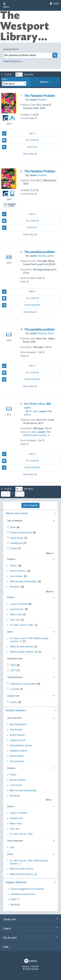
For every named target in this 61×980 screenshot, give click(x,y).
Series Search (17, 761)
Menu (6, 5)
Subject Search (18, 740)
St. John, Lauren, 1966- (22, 625)
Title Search (16, 730)
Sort (4, 79)
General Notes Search (21, 745)
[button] (45, 82)
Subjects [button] (11, 559)
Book (13, 527)
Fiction (14, 702)
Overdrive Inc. (17, 609)
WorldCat (15, 905)
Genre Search (17, 756)
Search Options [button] (13, 61)
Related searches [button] (16, 710)
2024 (13, 665)
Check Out (20, 147)
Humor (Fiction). (18, 571)
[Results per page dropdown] (19, 74)
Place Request (21, 305)
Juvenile (15, 689)
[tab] (45, 82)
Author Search (17, 735)
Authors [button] (11, 597)
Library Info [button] (30, 919)
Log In (56, 3)
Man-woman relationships (24, 581)
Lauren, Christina (19, 604)
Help (6, 947)
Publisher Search (18, 751)
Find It (19, 133)
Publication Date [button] (15, 659)
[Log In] (51, 3)
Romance (15, 587)
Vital (12, 847)
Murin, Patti (16, 614)
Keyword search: (11, 49)
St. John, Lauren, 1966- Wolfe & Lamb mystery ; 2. (29, 640)
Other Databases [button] (15, 841)
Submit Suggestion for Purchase (27, 889)
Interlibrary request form (23, 894)
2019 (13, 670)
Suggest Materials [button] (16, 882)
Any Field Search (18, 725)
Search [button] (30, 929)
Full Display (21, 140)
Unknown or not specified (24, 684)
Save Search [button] (30, 505)
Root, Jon (15, 620)
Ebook (14, 548)
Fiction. (14, 566)
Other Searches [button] (14, 718)
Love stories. (17, 576)
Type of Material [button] (15, 521)
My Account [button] (30, 938)
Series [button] (10, 632)
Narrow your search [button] (17, 513)
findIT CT (15, 900)
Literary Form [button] (13, 696)
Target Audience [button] (15, 677)
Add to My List (30, 154)
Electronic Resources (21, 533)
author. (42, 256)
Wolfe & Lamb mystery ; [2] (24, 652)
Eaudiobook (17, 543)
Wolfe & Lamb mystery (22, 647)
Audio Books (17, 538)
